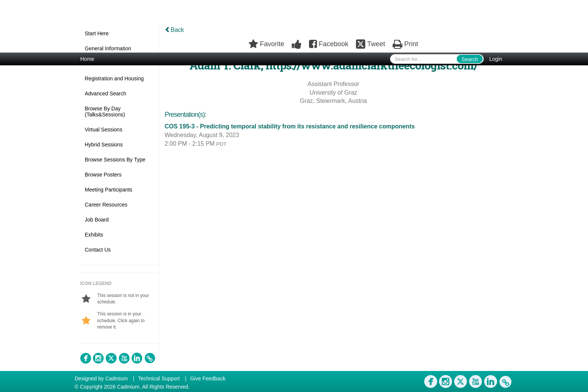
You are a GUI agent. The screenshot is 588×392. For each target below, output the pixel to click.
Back (174, 30)
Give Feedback (208, 378)
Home (87, 59)
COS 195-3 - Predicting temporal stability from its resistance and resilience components (290, 126)
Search (469, 59)
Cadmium (117, 378)
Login (496, 59)
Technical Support (159, 378)
